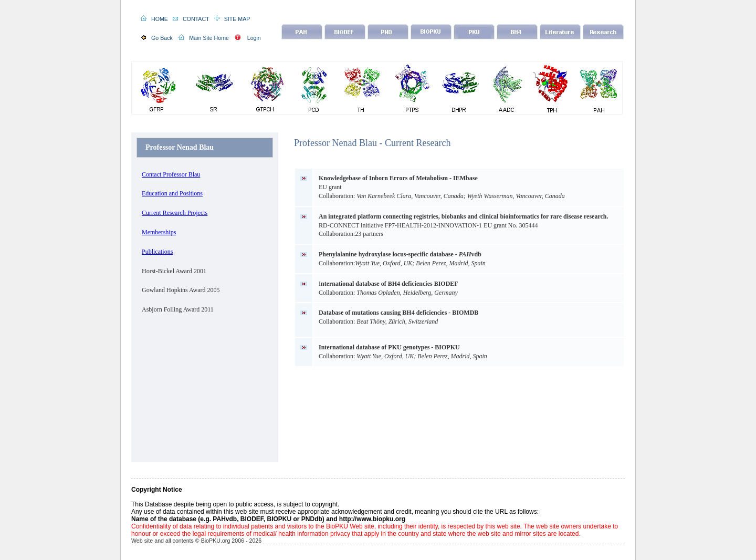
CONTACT (196, 19)
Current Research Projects (175, 213)
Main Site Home (209, 38)
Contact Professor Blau (171, 174)
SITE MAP (237, 19)
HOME (160, 19)
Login (254, 38)
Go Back (162, 38)
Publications (157, 252)
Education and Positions (172, 193)
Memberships (159, 232)
